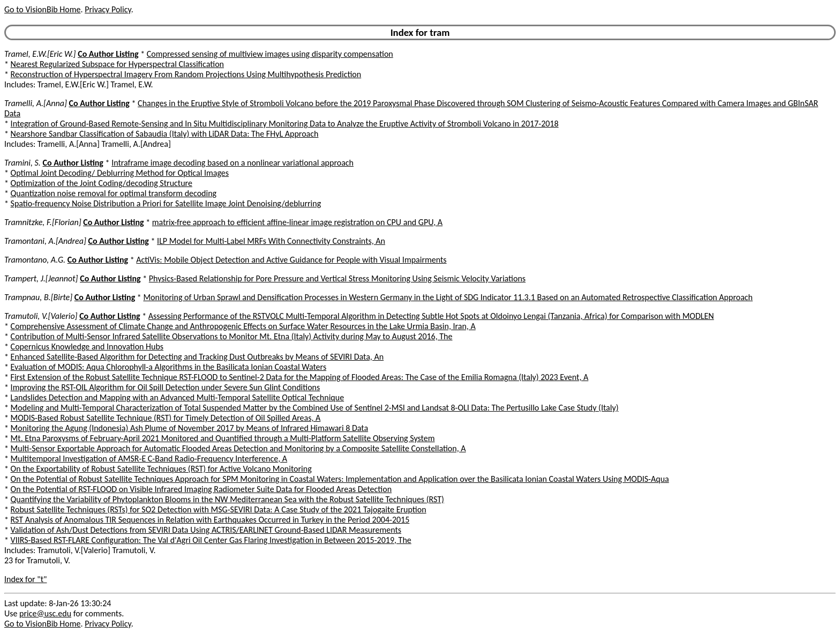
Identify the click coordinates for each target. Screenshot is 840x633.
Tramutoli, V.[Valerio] (41, 316)
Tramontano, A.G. (35, 260)
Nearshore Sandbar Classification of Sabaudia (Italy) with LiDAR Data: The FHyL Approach (165, 134)
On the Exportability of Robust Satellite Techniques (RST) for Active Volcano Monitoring (161, 469)
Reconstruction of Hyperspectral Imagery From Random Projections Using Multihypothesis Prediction (186, 74)
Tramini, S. (22, 163)
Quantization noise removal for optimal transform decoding (114, 193)
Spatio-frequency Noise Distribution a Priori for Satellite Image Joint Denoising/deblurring (166, 203)
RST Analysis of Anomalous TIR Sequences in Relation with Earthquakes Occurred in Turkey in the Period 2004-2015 (210, 520)
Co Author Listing (108, 54)
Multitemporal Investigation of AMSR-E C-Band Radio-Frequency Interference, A (149, 459)
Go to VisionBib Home (42, 9)
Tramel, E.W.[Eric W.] (40, 54)
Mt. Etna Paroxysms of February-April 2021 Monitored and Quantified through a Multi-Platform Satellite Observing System (223, 438)
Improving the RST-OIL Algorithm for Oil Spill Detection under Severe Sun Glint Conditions (166, 387)
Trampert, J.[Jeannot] (41, 278)
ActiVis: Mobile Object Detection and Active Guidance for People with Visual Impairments (291, 260)
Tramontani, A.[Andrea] (45, 241)
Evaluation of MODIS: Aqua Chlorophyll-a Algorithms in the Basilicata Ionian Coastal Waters (169, 367)
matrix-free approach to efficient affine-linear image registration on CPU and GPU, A (297, 222)
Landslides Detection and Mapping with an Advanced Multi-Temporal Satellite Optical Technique (178, 397)
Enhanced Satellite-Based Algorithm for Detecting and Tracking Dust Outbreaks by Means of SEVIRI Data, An (197, 357)
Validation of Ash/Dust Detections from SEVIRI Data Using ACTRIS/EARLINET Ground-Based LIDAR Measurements (206, 530)
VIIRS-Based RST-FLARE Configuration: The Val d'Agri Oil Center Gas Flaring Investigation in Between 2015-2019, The (211, 540)
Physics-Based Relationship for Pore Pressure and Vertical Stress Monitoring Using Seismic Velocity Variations (337, 278)
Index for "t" (25, 579)
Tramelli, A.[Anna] (36, 103)
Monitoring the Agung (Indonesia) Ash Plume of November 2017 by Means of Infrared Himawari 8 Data (189, 428)
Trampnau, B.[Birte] (38, 297)
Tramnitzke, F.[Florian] (43, 222)
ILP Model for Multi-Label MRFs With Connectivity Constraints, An (271, 241)
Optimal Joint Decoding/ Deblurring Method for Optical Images (120, 173)
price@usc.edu (45, 613)
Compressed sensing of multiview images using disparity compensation (270, 54)
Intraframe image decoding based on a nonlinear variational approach (232, 163)
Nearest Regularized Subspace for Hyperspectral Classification (117, 64)
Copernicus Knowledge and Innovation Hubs (87, 347)
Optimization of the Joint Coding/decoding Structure (102, 183)
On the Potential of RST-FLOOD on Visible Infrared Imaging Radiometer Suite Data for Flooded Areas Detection (201, 489)
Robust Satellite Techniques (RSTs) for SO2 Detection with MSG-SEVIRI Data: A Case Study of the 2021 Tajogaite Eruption (219, 509)
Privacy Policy (108, 9)
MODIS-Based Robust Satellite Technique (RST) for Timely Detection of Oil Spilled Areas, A (166, 418)
